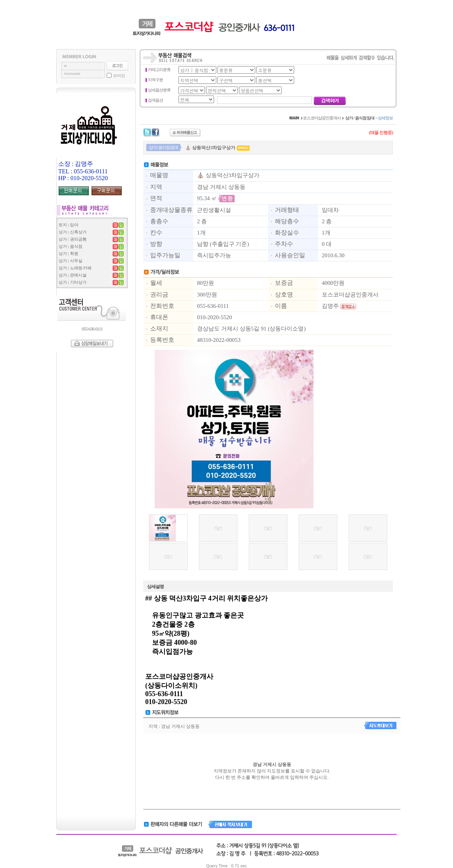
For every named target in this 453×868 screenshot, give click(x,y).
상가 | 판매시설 (73, 275)
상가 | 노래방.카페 (75, 268)
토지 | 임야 (68, 225)
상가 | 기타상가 (73, 282)
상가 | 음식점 (71, 246)
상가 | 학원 (68, 253)
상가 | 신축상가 (73, 232)
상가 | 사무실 (71, 261)
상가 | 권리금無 (73, 239)
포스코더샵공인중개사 (322, 118)
